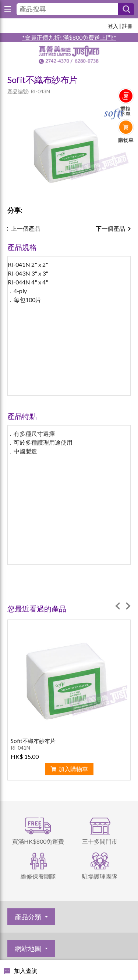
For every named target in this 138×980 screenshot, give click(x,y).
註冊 (127, 26)
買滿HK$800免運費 (38, 841)
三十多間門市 (100, 841)
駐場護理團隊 (100, 876)
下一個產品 (110, 228)
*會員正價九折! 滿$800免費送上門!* (69, 37)
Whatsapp (126, 155)
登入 (113, 26)
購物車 (126, 140)
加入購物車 (73, 769)
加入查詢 (26, 971)
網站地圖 (28, 948)
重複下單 (125, 111)
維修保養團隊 (38, 876)
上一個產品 (26, 228)
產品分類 (28, 917)
